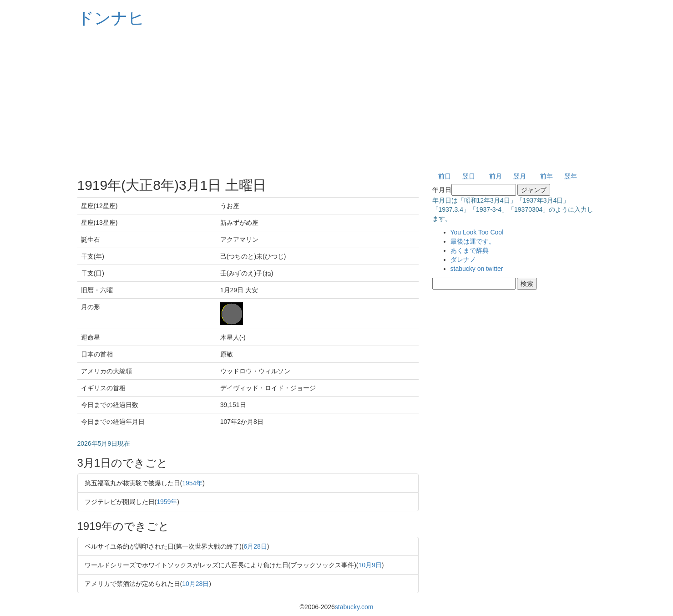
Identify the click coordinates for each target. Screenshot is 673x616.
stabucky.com (354, 607)
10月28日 (195, 584)
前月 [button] (496, 176)
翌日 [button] (469, 176)
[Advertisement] (337, 100)
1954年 (192, 483)
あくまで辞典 (470, 250)
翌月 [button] (520, 176)
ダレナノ (463, 260)
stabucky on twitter (477, 269)
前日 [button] (445, 176)
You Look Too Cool (477, 232)
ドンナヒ (111, 18)
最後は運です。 (473, 241)
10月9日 (370, 565)
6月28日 (256, 546)
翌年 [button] (571, 176)
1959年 (167, 502)
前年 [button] (546, 176)
